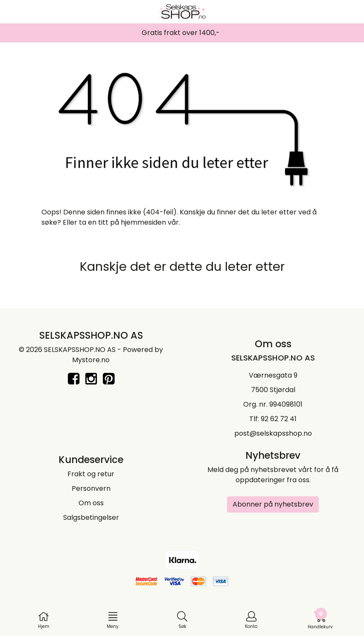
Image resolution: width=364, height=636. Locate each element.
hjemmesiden (143, 222)
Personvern (91, 488)
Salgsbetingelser (91, 517)
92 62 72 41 (279, 419)
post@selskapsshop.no (273, 433)
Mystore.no (91, 360)
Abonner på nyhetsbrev (273, 504)
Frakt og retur (91, 474)
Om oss (91, 503)
